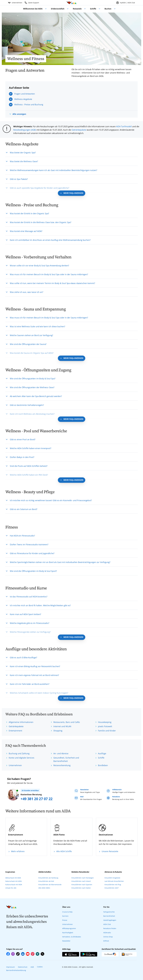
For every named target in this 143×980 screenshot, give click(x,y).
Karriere (65, 916)
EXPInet (106, 941)
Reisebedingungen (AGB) (25, 130)
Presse (65, 920)
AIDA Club (107, 924)
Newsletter (66, 941)
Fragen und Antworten (25, 94)
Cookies (40, 967)
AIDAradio (107, 933)
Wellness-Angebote (23, 99)
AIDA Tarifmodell (124, 126)
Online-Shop (108, 937)
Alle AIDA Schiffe (64, 851)
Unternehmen (67, 924)
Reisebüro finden (110, 928)
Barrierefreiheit (109, 916)
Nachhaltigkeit (68, 933)
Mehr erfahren (18, 851)
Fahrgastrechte (109, 912)
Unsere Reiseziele (110, 851)
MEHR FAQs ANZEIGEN (73, 193)
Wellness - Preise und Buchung (29, 104)
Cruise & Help (67, 912)
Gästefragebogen (110, 920)
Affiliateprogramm (69, 928)
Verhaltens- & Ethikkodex (72, 937)
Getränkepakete (79, 130)
